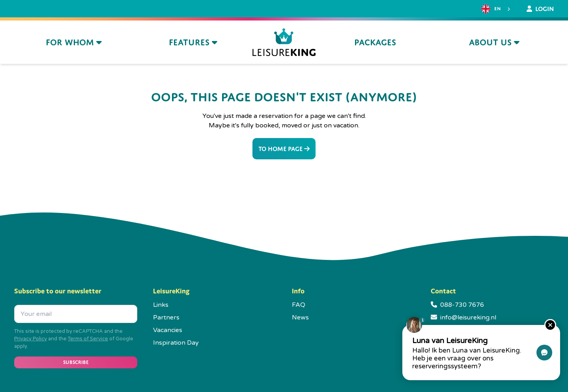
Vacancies (168, 330)
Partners (166, 317)
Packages (375, 42)
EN (491, 9)
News (300, 317)
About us (494, 42)
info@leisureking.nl (468, 317)
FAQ (299, 305)
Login (540, 9)
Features (193, 42)
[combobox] (497, 9)
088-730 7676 (462, 305)
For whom (74, 42)
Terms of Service (88, 339)
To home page (284, 149)
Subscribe (76, 362)
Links (161, 305)
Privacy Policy (31, 339)
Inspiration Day (176, 343)
